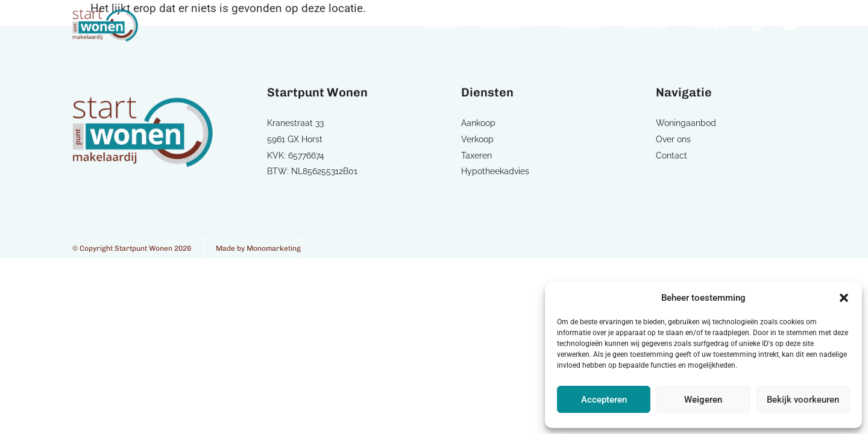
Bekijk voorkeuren (803, 400)
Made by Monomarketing (258, 248)
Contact (710, 26)
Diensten (511, 25)
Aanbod (441, 26)
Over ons (646, 26)
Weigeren (703, 400)
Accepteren (604, 400)
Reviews (582, 26)
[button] (844, 298)
